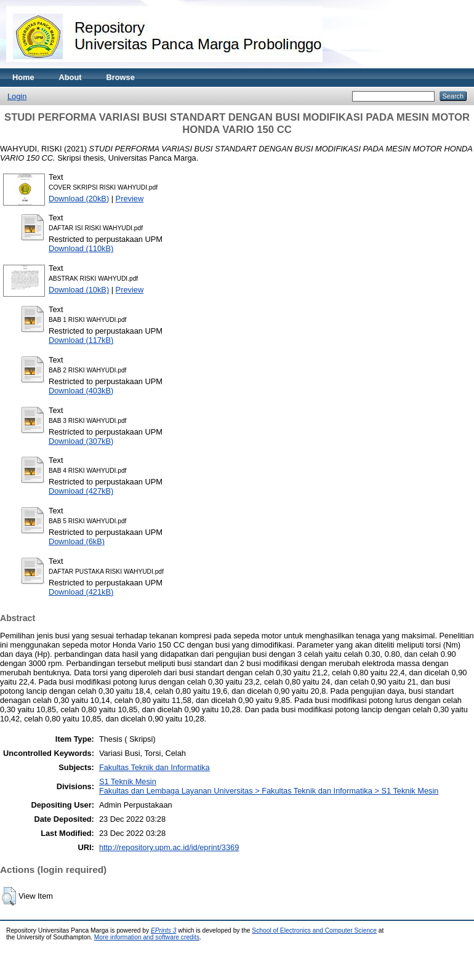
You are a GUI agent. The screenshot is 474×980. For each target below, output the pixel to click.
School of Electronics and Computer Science (314, 930)
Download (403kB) (81, 391)
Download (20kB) (79, 199)
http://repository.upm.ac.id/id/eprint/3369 (169, 847)
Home (23, 77)
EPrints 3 (164, 930)
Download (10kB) (79, 290)
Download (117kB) (81, 340)
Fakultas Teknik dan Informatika (155, 767)
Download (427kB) (81, 491)
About (70, 77)
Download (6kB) (77, 541)
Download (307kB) (81, 441)
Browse (121, 77)
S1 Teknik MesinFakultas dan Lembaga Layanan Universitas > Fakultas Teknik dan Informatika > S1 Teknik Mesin (269, 786)
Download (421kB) (81, 592)
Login (17, 96)
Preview (130, 199)
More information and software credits (147, 937)
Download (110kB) (81, 248)
